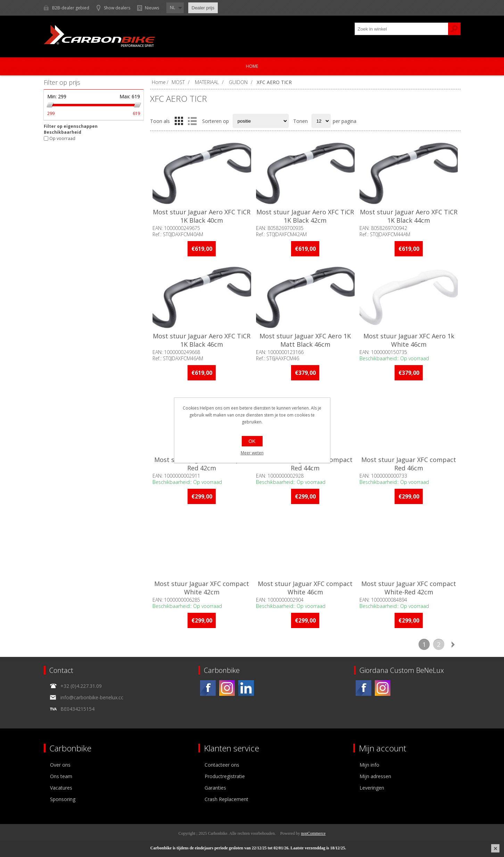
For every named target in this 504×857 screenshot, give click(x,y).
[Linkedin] (246, 688)
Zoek (454, 29)
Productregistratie (225, 776)
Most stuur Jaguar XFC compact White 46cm (305, 588)
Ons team (61, 776)
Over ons (60, 765)
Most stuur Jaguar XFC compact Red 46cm (409, 464)
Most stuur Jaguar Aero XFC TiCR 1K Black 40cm (202, 216)
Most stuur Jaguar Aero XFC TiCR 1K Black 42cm (305, 216)
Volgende (453, 644)
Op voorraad (62, 138)
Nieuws (152, 8)
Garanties (215, 788)
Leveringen (372, 788)
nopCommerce (313, 833)
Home (252, 66)
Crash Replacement (226, 799)
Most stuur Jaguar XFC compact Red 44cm (305, 464)
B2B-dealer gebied (71, 8)
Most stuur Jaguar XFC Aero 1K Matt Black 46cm (305, 340)
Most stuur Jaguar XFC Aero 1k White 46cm (409, 340)
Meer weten (252, 453)
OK (252, 441)
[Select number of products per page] (321, 121)
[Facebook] (208, 688)
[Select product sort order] (261, 121)
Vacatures (61, 788)
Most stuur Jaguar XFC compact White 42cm (202, 588)
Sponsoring (63, 799)
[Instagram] (227, 688)
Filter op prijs (62, 82)
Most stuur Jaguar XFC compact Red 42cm (202, 464)
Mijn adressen (375, 776)
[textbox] (402, 29)
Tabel (179, 121)
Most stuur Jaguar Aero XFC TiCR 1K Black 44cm (409, 216)
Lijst (192, 121)
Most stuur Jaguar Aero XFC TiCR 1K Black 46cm (202, 340)
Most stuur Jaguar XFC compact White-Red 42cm (409, 588)
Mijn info (369, 765)
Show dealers (117, 8)
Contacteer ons (222, 765)
